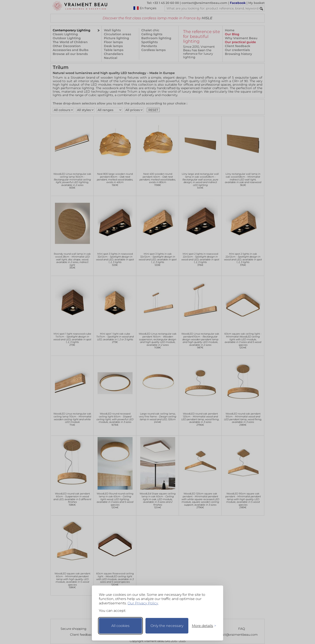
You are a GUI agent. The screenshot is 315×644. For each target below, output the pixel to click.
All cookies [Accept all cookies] (120, 626)
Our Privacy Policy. (143, 603)
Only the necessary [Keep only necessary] (167, 626)
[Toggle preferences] (202, 626)
